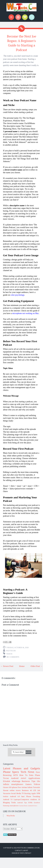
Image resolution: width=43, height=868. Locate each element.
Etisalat (7, 781)
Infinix (30, 787)
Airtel (23, 778)
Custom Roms (23, 806)
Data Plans (34, 775)
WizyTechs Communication (28, 848)
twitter (6, 796)
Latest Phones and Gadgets (21, 768)
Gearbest (37, 803)
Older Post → (36, 666)
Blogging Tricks (9, 802)
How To (23, 775)
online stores (15, 790)
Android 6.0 (15, 796)
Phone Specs (11, 772)
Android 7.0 (8, 799)
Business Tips (29, 781)
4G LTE (33, 790)
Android (15, 778)
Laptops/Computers (21, 799)
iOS (10, 787)
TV (23, 793)
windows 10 (35, 799)
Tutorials (36, 787)
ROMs (30, 803)
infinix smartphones (13, 784)
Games (28, 784)
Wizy (22, 853)
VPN (38, 793)
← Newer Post (7, 666)
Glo (38, 781)
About (26, 850)
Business (25, 790)
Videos (9, 654)
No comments (13, 657)
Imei (23, 796)
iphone (15, 787)
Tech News (27, 772)
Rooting (27, 793)
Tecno (6, 778)
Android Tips (22, 803)
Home (22, 666)
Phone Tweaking (33, 796)
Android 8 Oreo (32, 806)
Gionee (6, 787)
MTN (16, 775)
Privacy (28, 853)
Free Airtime (22, 787)
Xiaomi (6, 790)
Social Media (16, 793)
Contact (18, 850)
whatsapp (16, 781)
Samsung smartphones (11, 806)
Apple (34, 793)
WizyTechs (11, 651)
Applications (34, 778)
